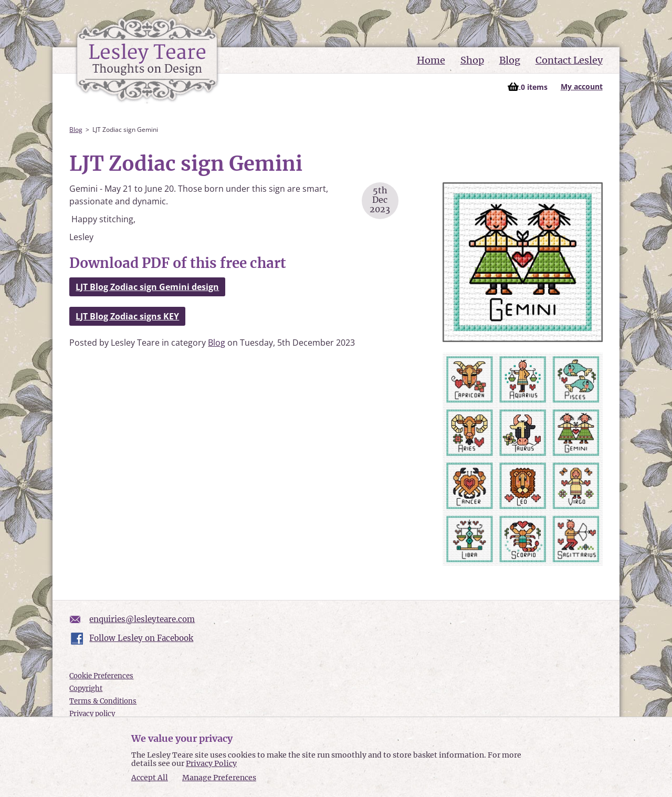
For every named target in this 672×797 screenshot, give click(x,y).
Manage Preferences (219, 778)
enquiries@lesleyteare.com (142, 619)
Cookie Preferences (101, 676)
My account (582, 86)
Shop (472, 60)
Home (431, 60)
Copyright (86, 689)
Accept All (150, 778)
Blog (510, 60)
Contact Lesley (569, 60)
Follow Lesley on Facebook (141, 638)
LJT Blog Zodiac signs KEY (127, 316)
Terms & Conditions (103, 701)
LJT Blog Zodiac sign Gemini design (147, 287)
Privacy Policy (211, 763)
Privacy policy (92, 714)
